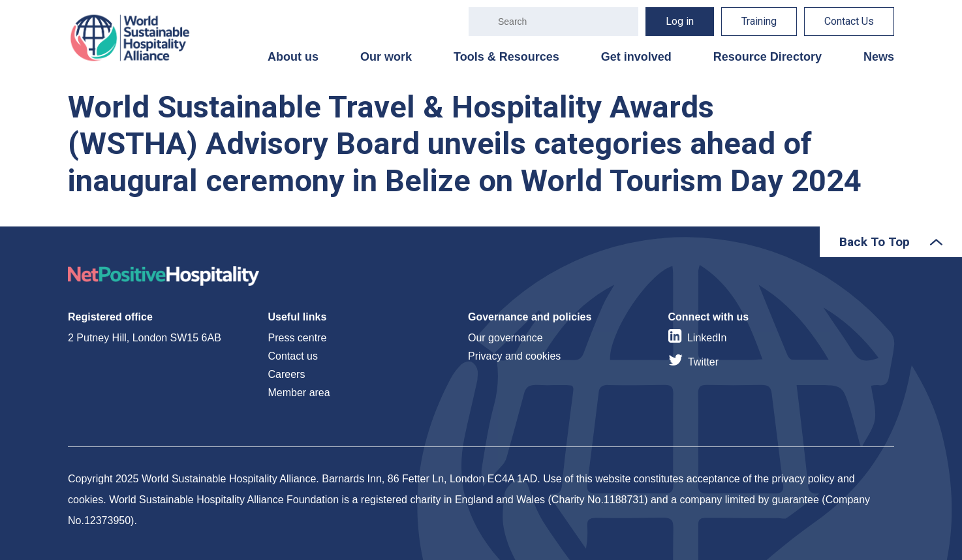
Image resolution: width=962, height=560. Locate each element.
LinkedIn (707, 338)
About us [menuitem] (293, 57)
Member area (299, 393)
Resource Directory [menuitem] (768, 57)
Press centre (298, 338)
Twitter (703, 362)
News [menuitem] (879, 57)
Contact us (293, 356)
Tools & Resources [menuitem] (506, 57)
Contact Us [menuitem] (849, 21)
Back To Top (875, 242)
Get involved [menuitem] (636, 57)
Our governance (505, 338)
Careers (287, 374)
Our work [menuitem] (386, 57)
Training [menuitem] (759, 21)
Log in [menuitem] (680, 21)
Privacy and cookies (514, 356)
